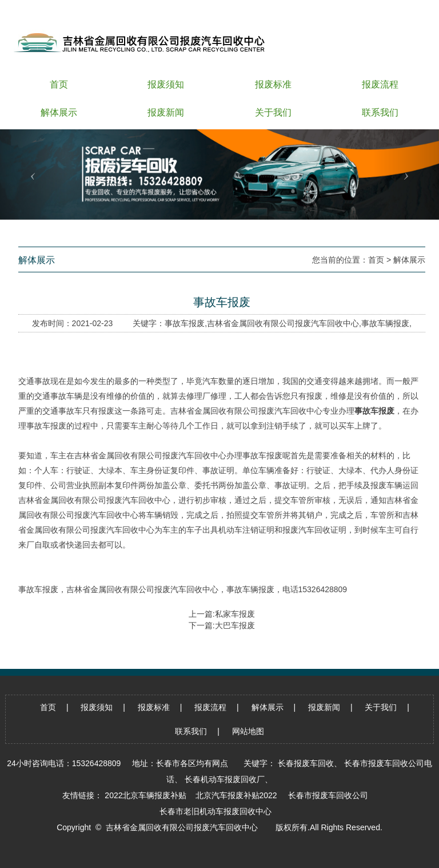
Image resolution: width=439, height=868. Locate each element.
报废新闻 (324, 707)
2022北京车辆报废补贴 (145, 795)
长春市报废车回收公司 (328, 795)
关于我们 (381, 707)
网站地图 (248, 731)
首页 (376, 260)
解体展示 (409, 260)
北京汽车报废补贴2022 (236, 795)
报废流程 (210, 707)
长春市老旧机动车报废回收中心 (215, 811)
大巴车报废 (235, 625)
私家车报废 (235, 614)
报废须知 (97, 707)
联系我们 (191, 731)
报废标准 (154, 707)
